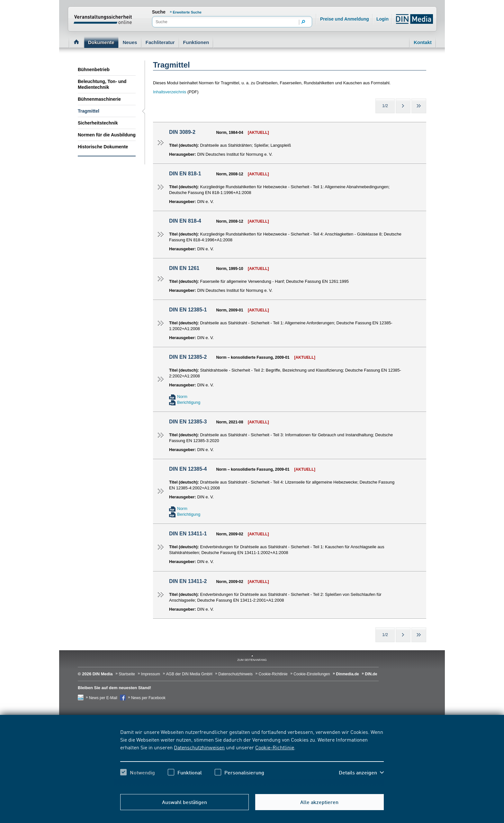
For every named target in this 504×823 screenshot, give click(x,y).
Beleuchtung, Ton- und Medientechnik (102, 84)
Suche (159, 12)
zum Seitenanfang (252, 660)
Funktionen (196, 42)
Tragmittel (89, 111)
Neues (130, 42)
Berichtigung (189, 402)
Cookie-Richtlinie (275, 747)
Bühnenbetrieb (94, 69)
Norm (182, 397)
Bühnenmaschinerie (99, 99)
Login (382, 19)
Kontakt (423, 42)
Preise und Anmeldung (345, 19)
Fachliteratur (160, 42)
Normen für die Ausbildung (107, 135)
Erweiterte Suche (187, 12)
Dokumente (101, 42)
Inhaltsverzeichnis (170, 92)
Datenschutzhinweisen (199, 747)
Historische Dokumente (103, 147)
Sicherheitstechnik (98, 123)
